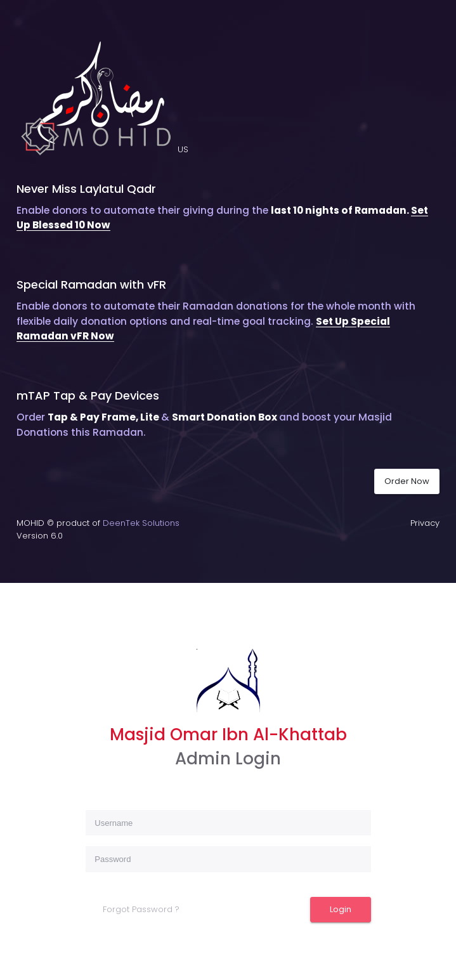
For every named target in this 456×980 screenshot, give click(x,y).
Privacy (425, 523)
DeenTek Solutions (141, 523)
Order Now (407, 481)
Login (341, 909)
